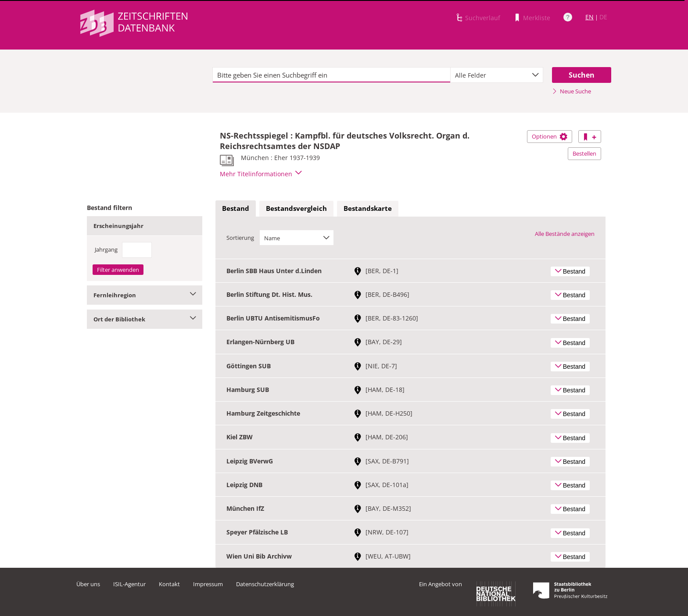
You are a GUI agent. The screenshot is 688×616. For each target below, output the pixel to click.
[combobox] (497, 75)
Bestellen (584, 153)
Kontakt (169, 584)
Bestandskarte (368, 208)
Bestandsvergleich (296, 208)
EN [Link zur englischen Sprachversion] (589, 17)
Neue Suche (572, 91)
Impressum (208, 584)
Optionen (550, 136)
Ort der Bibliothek (145, 319)
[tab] (236, 209)
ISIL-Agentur (129, 584)
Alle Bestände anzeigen (565, 234)
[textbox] (331, 75)
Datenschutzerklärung (265, 584)
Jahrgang (106, 249)
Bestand (236, 208)
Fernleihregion (145, 295)
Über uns (88, 584)
